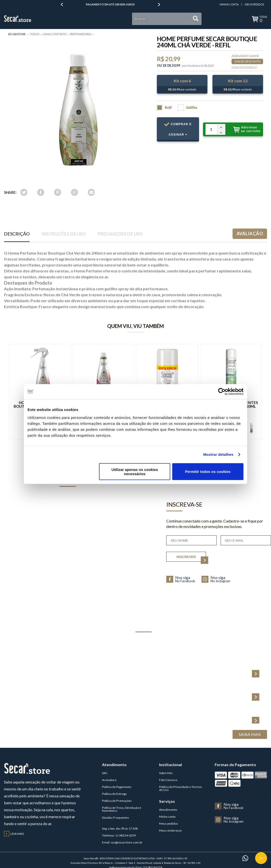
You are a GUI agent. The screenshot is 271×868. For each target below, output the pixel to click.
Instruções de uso (64, 234)
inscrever (191, 558)
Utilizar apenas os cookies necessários (135, 471)
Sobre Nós (166, 773)
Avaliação (250, 233)
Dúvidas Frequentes (116, 818)
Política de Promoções (117, 801)
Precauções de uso (120, 234)
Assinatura (109, 780)
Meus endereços (170, 830)
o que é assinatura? (244, 67)
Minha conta (167, 817)
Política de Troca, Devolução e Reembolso (122, 809)
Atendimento (168, 810)
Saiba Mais (250, 734)
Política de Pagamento (117, 787)
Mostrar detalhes (218, 454)
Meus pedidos (169, 824)
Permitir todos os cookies (208, 472)
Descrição (17, 234)
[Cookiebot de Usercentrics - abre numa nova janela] (222, 392)
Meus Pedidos (254, 4)
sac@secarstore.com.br (127, 842)
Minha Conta (229, 4)
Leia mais (14, 834)
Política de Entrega (114, 794)
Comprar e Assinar (178, 132)
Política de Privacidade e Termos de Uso (181, 788)
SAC (105, 773)
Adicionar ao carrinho (247, 129)
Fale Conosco (168, 780)
